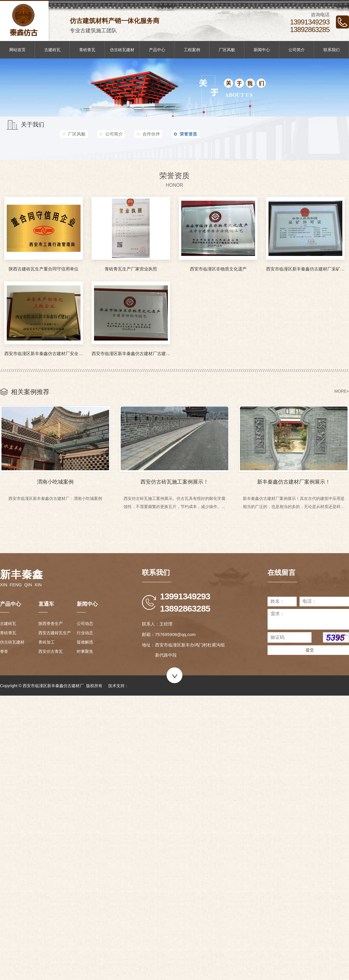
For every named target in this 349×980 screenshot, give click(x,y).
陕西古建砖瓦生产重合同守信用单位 (44, 269)
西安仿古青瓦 (51, 651)
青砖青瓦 (87, 50)
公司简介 (297, 50)
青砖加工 (47, 642)
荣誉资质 (198, 134)
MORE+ (342, 391)
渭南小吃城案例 (55, 480)
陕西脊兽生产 (51, 623)
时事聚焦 (85, 651)
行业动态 (85, 632)
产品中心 (157, 50)
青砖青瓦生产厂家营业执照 (131, 269)
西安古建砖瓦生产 (55, 632)
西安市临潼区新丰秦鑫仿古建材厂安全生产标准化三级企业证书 (44, 353)
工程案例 (192, 50)
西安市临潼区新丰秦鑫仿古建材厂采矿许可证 (305, 269)
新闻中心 (262, 50)
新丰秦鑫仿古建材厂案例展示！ (294, 480)
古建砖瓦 (52, 50)
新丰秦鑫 (22, 574)
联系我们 (332, 50)
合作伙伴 (160, 134)
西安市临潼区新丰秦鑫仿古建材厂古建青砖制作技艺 (131, 353)
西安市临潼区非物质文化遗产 (218, 269)
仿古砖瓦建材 (122, 50)
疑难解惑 (85, 642)
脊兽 (4, 651)
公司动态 (85, 623)
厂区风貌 (227, 50)
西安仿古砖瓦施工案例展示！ (174, 480)
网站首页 (17, 50)
